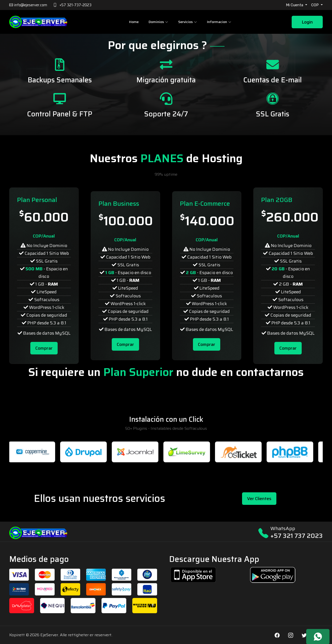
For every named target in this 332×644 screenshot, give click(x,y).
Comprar (44, 348)
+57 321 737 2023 (297, 536)
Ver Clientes (259, 499)
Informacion (219, 22)
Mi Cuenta (295, 5)
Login (307, 22)
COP (315, 5)
